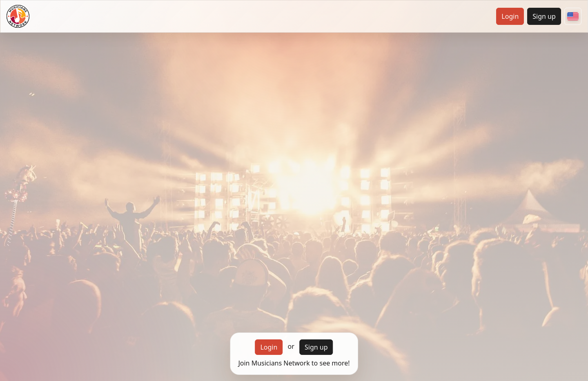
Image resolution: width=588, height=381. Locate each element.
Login (510, 16)
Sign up (544, 16)
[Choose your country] (573, 16)
